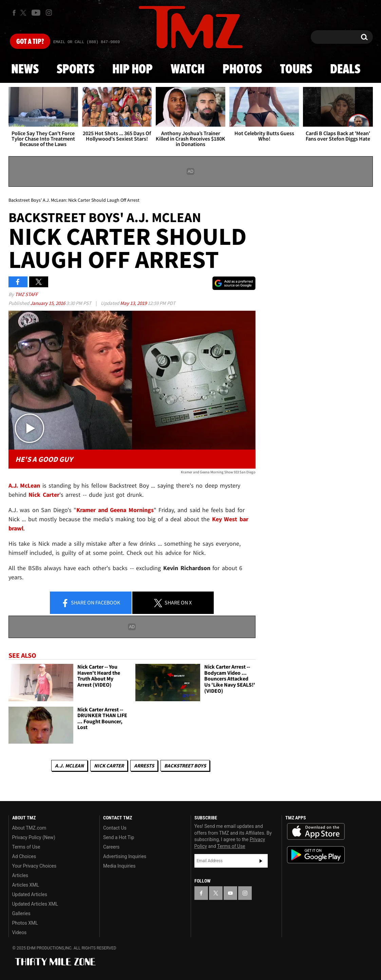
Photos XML (25, 923)
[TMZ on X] (24, 13)
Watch (188, 70)
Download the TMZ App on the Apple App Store (316, 832)
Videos (20, 932)
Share (91, 603)
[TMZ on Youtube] (36, 13)
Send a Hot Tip (119, 837)
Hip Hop (132, 70)
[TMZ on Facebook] (14, 13)
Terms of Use (26, 847)
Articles (20, 875)
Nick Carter (109, 766)
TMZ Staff (26, 294)
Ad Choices (24, 856)
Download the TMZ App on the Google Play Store (316, 855)
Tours (296, 70)
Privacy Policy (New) (34, 837)
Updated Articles (30, 894)
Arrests (144, 766)
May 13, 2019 (134, 303)
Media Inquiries (119, 866)
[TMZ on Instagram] (49, 13)
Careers (111, 847)
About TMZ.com (29, 828)
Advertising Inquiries (125, 856)
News (25, 70)
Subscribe (261, 861)
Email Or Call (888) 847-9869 (87, 42)
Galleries (21, 913)
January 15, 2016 (48, 303)
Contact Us (115, 828)
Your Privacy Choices (34, 866)
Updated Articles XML (35, 904)
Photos (242, 70)
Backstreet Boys (185, 766)
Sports (75, 70)
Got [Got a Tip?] (30, 42)
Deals (345, 70)
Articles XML (26, 885)
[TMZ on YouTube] (230, 893)
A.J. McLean (69, 766)
